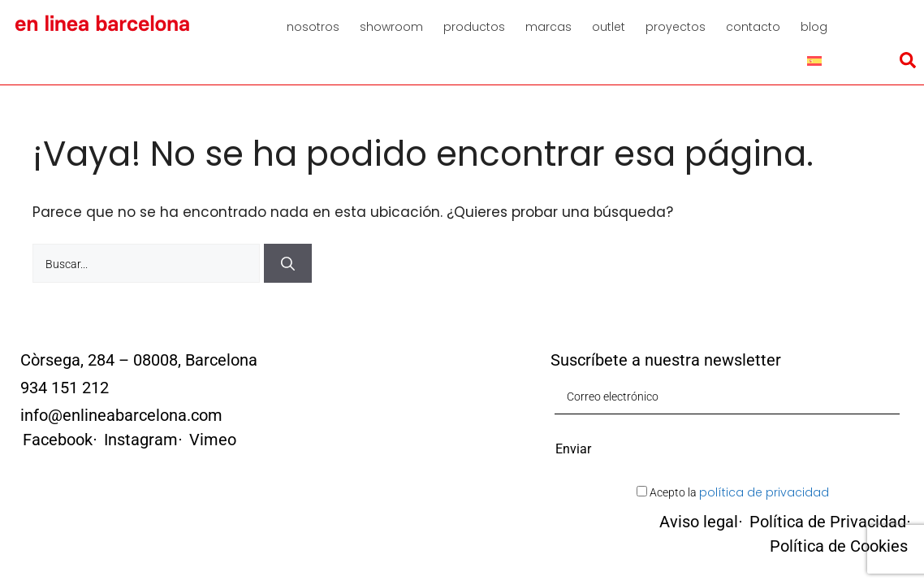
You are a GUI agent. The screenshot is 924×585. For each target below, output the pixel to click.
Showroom (391, 27)
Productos (474, 27)
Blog (814, 27)
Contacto (753, 27)
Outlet (609, 27)
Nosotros (313, 27)
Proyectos (676, 27)
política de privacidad (764, 462)
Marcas (548, 27)
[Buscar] (288, 233)
